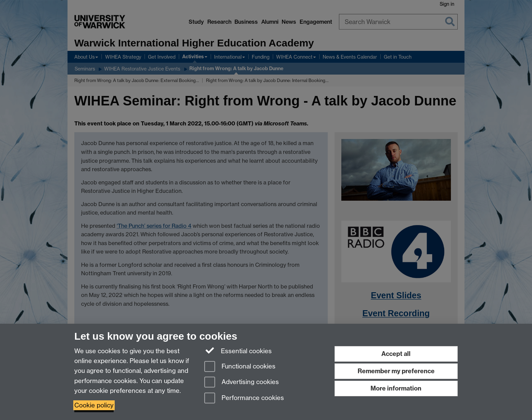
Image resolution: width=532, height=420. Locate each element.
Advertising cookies (242, 383)
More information (396, 388)
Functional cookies (240, 367)
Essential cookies (238, 351)
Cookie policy (94, 405)
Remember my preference (396, 371)
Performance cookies (244, 398)
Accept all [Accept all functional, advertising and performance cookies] (396, 354)
